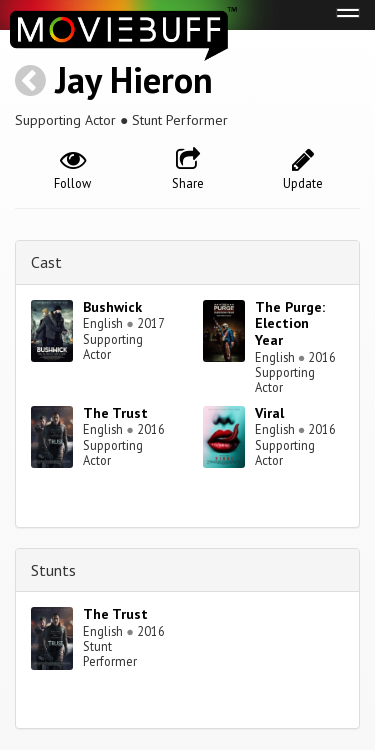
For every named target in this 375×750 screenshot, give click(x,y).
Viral (269, 413)
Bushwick (112, 307)
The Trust (115, 413)
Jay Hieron (134, 79)
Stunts (53, 570)
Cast (46, 262)
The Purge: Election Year (290, 324)
